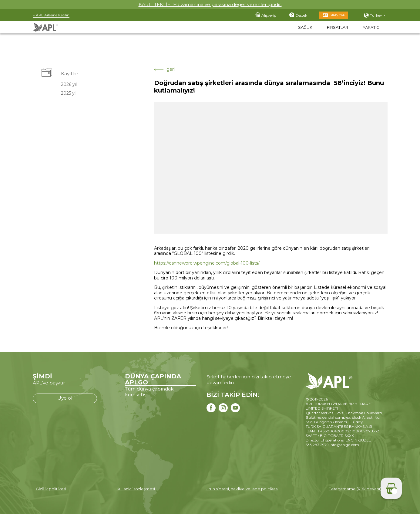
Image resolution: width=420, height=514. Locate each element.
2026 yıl (69, 84)
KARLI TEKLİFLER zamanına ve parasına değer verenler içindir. (210, 4)
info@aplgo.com (344, 445)
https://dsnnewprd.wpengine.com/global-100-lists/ (207, 263)
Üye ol (65, 398)
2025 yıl (69, 93)
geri (164, 69)
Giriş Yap (337, 15)
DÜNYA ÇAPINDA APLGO (153, 379)
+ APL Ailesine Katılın (51, 15)
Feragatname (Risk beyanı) (355, 489)
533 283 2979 (317, 445)
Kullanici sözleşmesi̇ (136, 489)
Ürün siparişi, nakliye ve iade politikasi (242, 489)
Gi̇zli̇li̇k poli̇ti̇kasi (51, 489)
